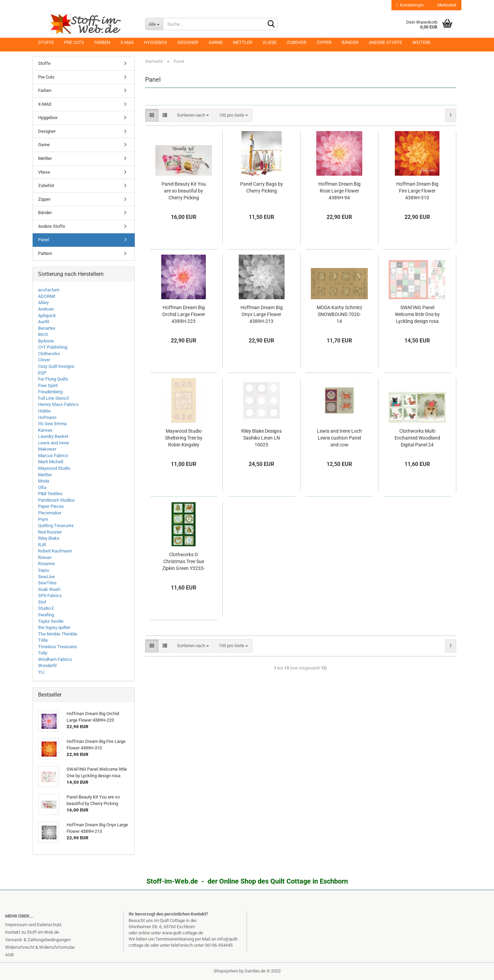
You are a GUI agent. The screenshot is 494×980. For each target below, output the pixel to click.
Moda (44, 481)
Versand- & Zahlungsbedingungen (38, 940)
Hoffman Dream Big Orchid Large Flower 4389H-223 (184, 314)
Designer (188, 42)
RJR (42, 545)
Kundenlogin (410, 5)
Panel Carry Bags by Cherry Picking (262, 187)
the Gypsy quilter (54, 627)
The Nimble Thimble (58, 634)
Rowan (45, 557)
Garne (216, 42)
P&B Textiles (50, 494)
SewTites (47, 583)
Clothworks (49, 354)
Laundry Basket (53, 436)
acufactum (49, 290)
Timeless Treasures (58, 647)
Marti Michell (51, 462)
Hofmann (47, 417)
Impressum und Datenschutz (33, 925)
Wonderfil (47, 666)
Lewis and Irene (54, 443)
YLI (41, 672)
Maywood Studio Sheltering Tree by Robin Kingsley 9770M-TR (184, 438)
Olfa (42, 487)
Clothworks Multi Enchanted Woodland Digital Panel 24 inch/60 (417, 438)
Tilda (43, 640)
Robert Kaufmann (55, 551)
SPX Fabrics (50, 596)
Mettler (243, 42)
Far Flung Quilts (53, 379)
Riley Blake (49, 538)
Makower (47, 449)
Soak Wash (49, 589)
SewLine (46, 577)
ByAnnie (46, 341)
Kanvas (45, 430)
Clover (44, 360)
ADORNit (47, 296)
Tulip (43, 653)
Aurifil (44, 322)
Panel (44, 240)
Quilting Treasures (56, 526)
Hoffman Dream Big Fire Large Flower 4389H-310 (417, 191)
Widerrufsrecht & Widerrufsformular (40, 947)
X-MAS (127, 42)
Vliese (269, 42)
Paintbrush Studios (56, 500)
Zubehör (297, 42)
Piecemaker (50, 513)
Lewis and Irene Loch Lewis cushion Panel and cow (339, 438)
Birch (43, 334)
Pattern (45, 253)
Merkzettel (445, 5)
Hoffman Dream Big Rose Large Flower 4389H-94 (339, 191)
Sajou (44, 570)
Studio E (46, 608)
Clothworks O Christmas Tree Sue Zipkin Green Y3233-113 (184, 562)
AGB (9, 955)
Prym (43, 519)
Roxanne (46, 564)
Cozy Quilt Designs (56, 366)
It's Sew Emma (52, 424)
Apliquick (47, 316)
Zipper (324, 42)
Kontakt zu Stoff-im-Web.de (32, 932)
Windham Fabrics (55, 659)
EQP (42, 373)
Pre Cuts (74, 42)
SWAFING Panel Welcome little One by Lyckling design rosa (417, 314)
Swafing (46, 615)
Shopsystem (226, 971)
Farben (102, 42)
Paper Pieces (51, 506)
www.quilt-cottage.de (183, 933)
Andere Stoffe (385, 42)
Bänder (350, 42)
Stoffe (46, 42)
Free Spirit (48, 386)
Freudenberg (50, 392)
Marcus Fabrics (53, 456)
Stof (42, 602)
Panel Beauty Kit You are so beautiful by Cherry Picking (184, 191)
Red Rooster (50, 532)
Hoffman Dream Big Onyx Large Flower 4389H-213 (262, 314)
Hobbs (44, 411)
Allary (43, 302)
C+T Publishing (53, 347)
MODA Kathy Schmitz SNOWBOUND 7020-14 (339, 314)
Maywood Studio (54, 468)
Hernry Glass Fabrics (58, 404)
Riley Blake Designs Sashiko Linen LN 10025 (261, 438)
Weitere (421, 42)
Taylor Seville (51, 621)
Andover (46, 309)
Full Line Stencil (53, 398)
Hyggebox (156, 42)
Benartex (47, 328)
